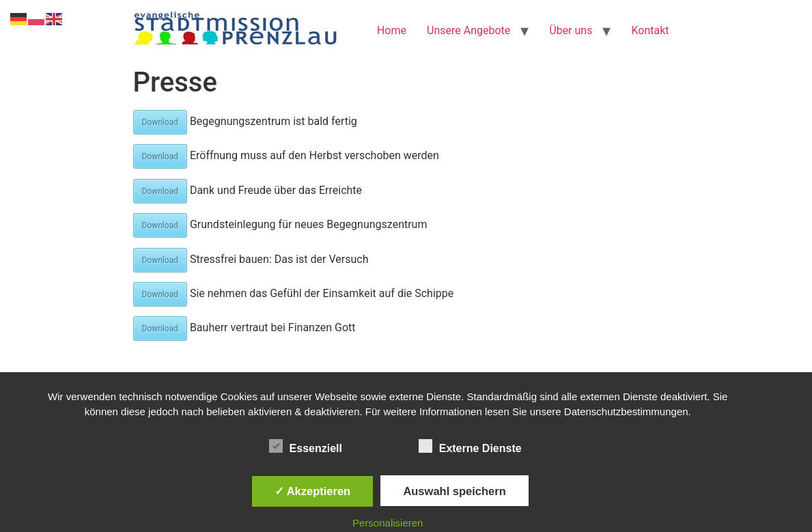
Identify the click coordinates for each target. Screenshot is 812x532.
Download (160, 122)
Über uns (571, 30)
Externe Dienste (470, 446)
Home (392, 30)
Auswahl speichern (454, 491)
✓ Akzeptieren (313, 491)
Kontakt (650, 30)
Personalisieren (388, 523)
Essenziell (306, 446)
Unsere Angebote (468, 30)
